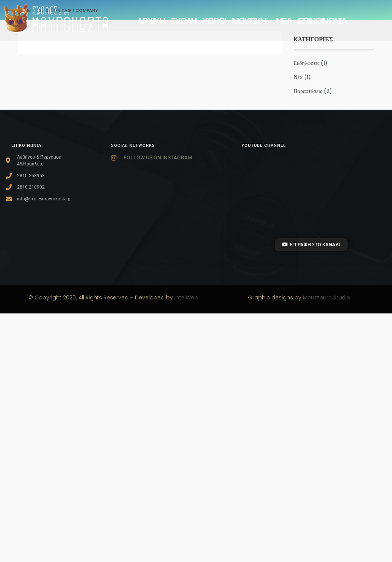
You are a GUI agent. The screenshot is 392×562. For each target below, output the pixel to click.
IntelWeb (186, 298)
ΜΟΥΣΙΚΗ (251, 21)
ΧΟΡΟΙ (214, 21)
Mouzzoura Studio (326, 298)
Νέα (298, 77)
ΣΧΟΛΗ (184, 21)
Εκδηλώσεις (307, 63)
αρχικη (151, 21)
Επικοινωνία (322, 21)
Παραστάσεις (308, 91)
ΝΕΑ (284, 21)
